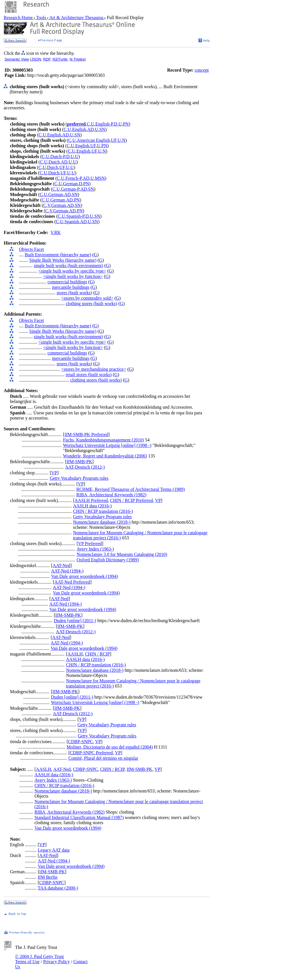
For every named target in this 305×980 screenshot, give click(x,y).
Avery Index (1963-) (95, 549)
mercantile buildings (71, 287)
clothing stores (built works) (92, 304)
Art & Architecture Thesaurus (76, 18)
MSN (100, 178)
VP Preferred (90, 544)
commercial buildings (67, 282)
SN (102, 129)
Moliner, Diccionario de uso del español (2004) (110, 747)
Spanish (72, 222)
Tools (41, 18)
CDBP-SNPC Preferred (91, 753)
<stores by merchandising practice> (94, 369)
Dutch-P (58, 157)
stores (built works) (74, 293)
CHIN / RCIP (97, 654)
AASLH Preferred (91, 500)
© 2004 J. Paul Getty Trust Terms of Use (39, 959)
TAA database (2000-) (58, 888)
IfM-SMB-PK (79, 462)
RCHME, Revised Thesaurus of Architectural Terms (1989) (131, 489)
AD (90, 129)
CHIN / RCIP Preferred (132, 500)
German (70, 184)
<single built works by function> (73, 276)
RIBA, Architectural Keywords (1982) (111, 495)
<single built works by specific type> (72, 271)
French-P (74, 178)
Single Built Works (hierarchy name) (63, 260)
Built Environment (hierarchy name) (58, 255)
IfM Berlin (48, 877)
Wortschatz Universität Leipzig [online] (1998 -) (107, 445)
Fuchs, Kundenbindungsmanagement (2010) (103, 440)
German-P (70, 189)
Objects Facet (32, 249)
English (79, 129)
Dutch (54, 162)
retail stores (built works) (89, 375)
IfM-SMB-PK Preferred (86, 434)
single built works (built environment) (69, 266)
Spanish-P (75, 216)
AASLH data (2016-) (92, 506)
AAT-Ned (62, 565)
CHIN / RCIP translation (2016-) (103, 511)
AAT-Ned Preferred (72, 582)
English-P (104, 124)
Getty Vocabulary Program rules (79, 478)
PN (126, 124)
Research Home (19, 18)
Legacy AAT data (54, 850)
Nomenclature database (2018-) (102, 522)
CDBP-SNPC (80, 742)
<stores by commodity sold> (87, 298)
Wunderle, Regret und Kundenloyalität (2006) (105, 456)
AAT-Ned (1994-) (67, 571)
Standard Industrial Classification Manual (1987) (79, 817)
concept (202, 70)
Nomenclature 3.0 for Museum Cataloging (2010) (122, 554)
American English (93, 140)
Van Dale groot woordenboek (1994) (85, 576)
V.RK (56, 232)
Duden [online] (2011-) (75, 621)
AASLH (75, 654)
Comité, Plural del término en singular (103, 758)
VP (54, 473)
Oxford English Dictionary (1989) (108, 560)
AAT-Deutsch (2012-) (85, 467)
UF (114, 140)
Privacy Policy (56, 962)
